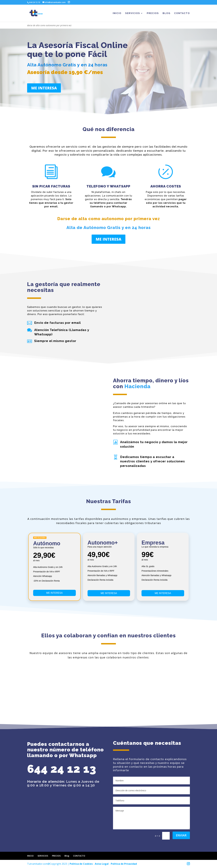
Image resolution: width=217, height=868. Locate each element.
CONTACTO (182, 13)
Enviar (181, 835)
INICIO (117, 13)
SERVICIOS (133, 13)
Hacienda (138, 386)
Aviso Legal (102, 864)
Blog (167, 13)
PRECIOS (153, 13)
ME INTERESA (44, 88)
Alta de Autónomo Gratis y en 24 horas (109, 228)
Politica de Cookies (81, 864)
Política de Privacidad (124, 864)
